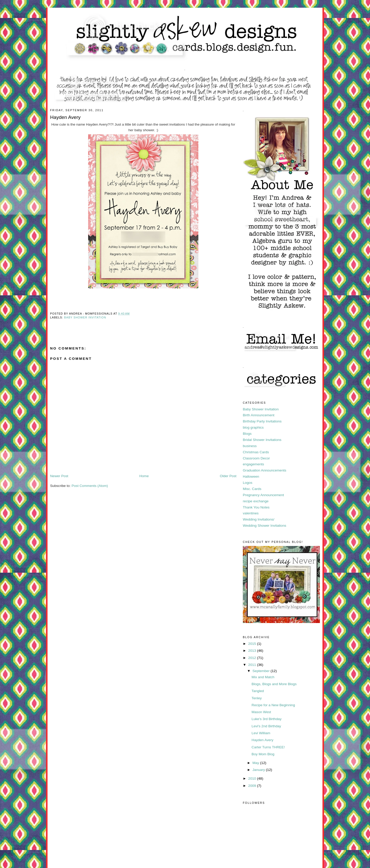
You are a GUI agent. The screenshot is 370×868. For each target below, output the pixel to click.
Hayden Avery (262, 740)
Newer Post (59, 476)
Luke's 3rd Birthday (266, 719)
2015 (253, 644)
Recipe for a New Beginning (273, 705)
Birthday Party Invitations (262, 421)
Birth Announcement (259, 415)
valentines (251, 513)
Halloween (251, 477)
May (256, 763)
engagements (253, 464)
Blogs (247, 434)
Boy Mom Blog (263, 754)
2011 (253, 665)
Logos (248, 483)
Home (144, 476)
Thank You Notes (256, 507)
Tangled (258, 691)
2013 (253, 651)
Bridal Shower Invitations (262, 440)
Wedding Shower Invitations (265, 526)
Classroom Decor (256, 458)
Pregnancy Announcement (263, 495)
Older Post (228, 476)
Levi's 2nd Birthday (266, 726)
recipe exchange (256, 501)
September (261, 671)
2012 (253, 658)
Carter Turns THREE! (268, 747)
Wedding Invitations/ (259, 519)
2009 (253, 786)
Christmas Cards (256, 452)
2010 (253, 779)
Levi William (261, 733)
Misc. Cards (252, 489)
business (250, 446)
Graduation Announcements (265, 470)
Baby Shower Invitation (85, 317)
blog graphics (253, 427)
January (259, 770)
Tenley (257, 698)
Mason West (261, 712)
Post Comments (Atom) (90, 486)
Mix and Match (263, 677)
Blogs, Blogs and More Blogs (274, 684)
